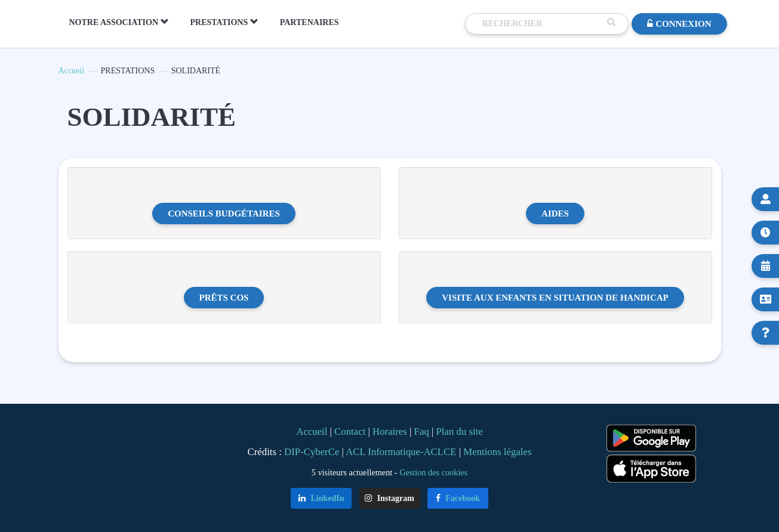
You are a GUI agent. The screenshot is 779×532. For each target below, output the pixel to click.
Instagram (389, 498)
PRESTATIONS (224, 22)
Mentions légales (497, 452)
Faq (422, 432)
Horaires (390, 432)
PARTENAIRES (310, 22)
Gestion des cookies (433, 472)
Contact (350, 432)
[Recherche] (542, 24)
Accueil (72, 71)
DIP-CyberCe (312, 452)
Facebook (458, 498)
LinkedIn (321, 498)
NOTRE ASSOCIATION (119, 22)
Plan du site (460, 432)
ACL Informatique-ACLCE (402, 452)
